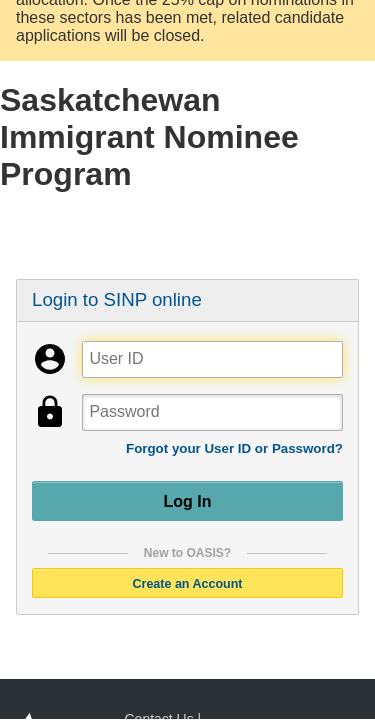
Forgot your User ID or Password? (234, 448)
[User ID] (212, 359)
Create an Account (187, 583)
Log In (187, 501)
